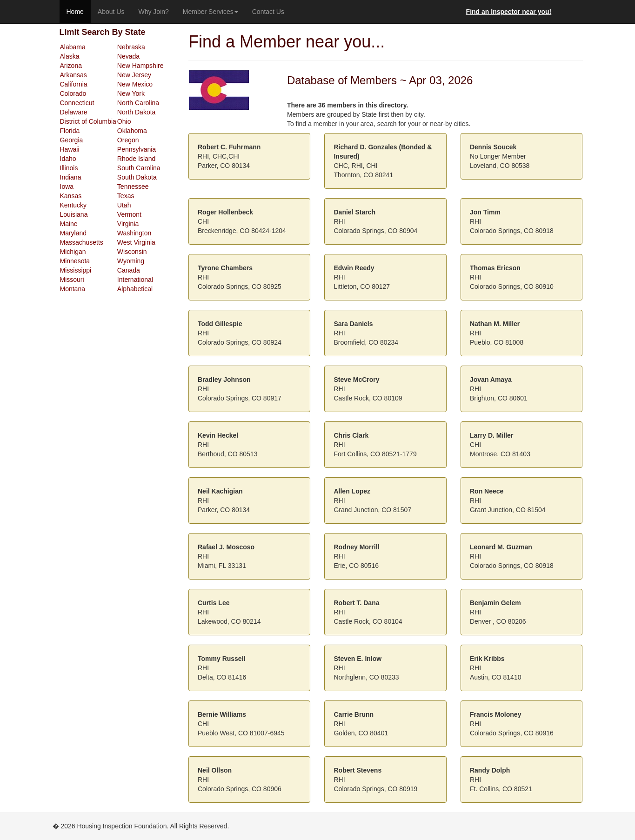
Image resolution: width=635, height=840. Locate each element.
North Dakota (136, 112)
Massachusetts (82, 242)
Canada (129, 270)
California (74, 84)
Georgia (72, 140)
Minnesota (75, 261)
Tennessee (133, 187)
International (135, 280)
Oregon (128, 140)
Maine (69, 224)
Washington (134, 233)
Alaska (70, 56)
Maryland (74, 233)
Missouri (72, 280)
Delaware (74, 112)
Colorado (73, 93)
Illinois (69, 168)
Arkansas (74, 75)
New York (131, 93)
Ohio (124, 121)
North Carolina (138, 103)
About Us (111, 12)
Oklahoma (132, 131)
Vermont (129, 214)
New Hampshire (140, 66)
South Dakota (137, 177)
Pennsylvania (137, 149)
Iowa (67, 187)
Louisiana (74, 214)
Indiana (71, 177)
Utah (124, 205)
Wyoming (131, 261)
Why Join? (153, 12)
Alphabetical (135, 289)
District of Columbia (88, 121)
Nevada (128, 56)
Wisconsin (132, 252)
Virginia (128, 224)
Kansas (71, 196)
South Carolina (139, 168)
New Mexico (135, 84)
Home (75, 12)
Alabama (73, 47)
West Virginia (136, 242)
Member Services (211, 12)
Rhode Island (137, 159)
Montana (73, 289)
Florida (70, 131)
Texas (126, 196)
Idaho (68, 159)
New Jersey (134, 75)
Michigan (73, 252)
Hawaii (70, 149)
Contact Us (268, 12)
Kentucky (74, 205)
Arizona (71, 66)
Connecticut (77, 103)
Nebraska (131, 47)
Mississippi (76, 270)
